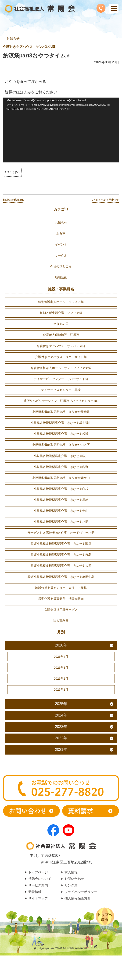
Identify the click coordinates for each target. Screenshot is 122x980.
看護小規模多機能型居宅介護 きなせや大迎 (61, 566)
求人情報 (71, 872)
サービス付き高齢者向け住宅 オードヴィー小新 (61, 533)
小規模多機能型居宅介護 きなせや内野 (61, 467)
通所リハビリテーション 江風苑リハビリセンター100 (61, 401)
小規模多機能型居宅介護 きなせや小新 (61, 522)
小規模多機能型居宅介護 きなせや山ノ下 (61, 445)
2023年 (61, 727)
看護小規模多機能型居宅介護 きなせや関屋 (61, 544)
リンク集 (71, 885)
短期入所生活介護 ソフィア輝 (61, 313)
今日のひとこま (61, 266)
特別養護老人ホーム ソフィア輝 (61, 302)
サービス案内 (38, 885)
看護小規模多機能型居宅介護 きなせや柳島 (61, 555)
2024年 (61, 715)
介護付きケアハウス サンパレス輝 (29, 47)
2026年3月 (61, 668)
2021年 (61, 750)
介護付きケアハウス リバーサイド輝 (61, 357)
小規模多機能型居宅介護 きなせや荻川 (61, 456)
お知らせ (13, 39)
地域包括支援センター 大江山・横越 (61, 588)
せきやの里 (61, 324)
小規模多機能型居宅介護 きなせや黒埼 (61, 500)
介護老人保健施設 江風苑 (61, 335)
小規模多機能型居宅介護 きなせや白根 (61, 489)
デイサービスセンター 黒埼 (61, 390)
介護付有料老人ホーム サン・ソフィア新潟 (61, 368)
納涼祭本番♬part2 (14, 200)
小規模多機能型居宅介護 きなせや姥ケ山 (61, 478)
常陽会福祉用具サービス (61, 610)
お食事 (61, 234)
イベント (61, 244)
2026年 (61, 645)
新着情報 (35, 892)
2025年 (61, 704)
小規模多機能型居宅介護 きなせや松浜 (61, 434)
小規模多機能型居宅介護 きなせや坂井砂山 (61, 423)
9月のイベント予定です (105, 200)
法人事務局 (61, 621)
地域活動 (61, 277)
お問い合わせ (74, 879)
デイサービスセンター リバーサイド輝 (61, 379)
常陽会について (40, 879)
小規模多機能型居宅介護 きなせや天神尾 (61, 412)
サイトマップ (38, 898)
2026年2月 (61, 679)
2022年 (61, 738)
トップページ (38, 872)
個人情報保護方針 (78, 898)
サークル (61, 255)
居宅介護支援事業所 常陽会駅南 (61, 599)
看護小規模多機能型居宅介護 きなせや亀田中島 (61, 577)
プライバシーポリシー (81, 892)
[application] (61, 130)
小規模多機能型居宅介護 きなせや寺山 (61, 511)
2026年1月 (61, 690)
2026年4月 (61, 657)
